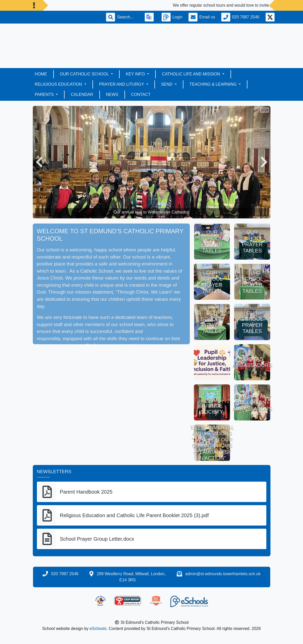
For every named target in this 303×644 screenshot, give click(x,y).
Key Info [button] (136, 74)
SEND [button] (167, 84)
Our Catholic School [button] (85, 74)
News (112, 95)
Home (41, 74)
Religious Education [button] (59, 84)
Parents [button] (45, 95)
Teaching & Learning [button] (214, 84)
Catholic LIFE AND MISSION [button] (192, 74)
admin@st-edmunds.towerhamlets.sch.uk (223, 574)
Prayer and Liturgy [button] (122, 84)
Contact (141, 95)
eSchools (98, 629)
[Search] (128, 17)
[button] (39, 162)
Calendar (82, 95)
